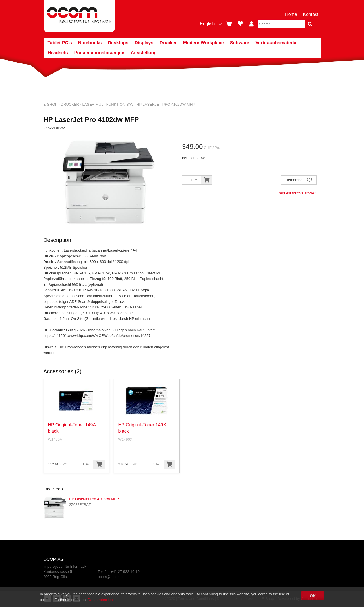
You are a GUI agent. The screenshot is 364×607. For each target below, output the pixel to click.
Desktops (118, 43)
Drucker (168, 43)
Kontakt (311, 14)
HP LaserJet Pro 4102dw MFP (166, 104)
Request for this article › (297, 193)
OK (313, 596)
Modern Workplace (203, 43)
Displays (144, 43)
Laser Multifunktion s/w (108, 104)
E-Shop (51, 104)
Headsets (58, 53)
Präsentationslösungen (99, 53)
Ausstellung (144, 53)
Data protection (100, 600)
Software (240, 43)
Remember (299, 180)
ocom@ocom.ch (111, 577)
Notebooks (90, 43)
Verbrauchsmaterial (277, 43)
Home (291, 14)
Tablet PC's (60, 43)
